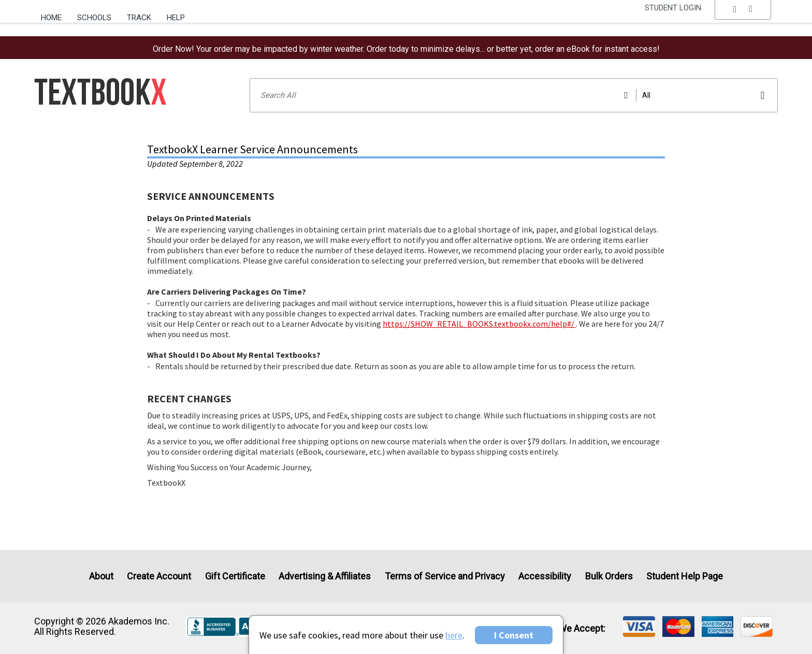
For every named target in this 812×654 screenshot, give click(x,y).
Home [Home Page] (51, 18)
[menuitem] (55, 14)
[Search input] (514, 95)
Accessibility (545, 576)
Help (176, 18)
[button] (743, 18)
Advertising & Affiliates (325, 576)
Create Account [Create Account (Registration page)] (159, 576)
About (101, 576)
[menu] (743, 18)
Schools (94, 18)
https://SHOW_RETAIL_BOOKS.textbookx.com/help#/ (479, 324)
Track (139, 18)
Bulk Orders (609, 576)
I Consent (514, 635)
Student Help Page (685, 576)
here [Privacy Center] (454, 635)
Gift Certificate (235, 576)
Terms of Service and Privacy (445, 576)
